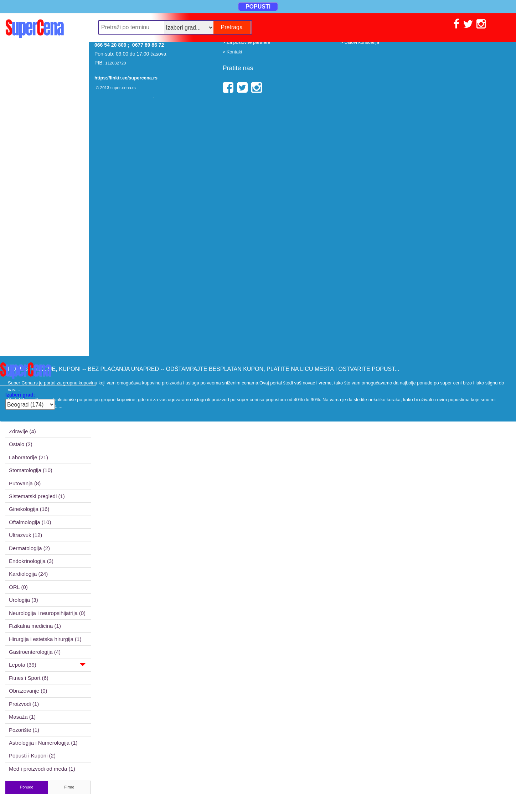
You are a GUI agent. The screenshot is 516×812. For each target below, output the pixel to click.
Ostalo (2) (21, 444)
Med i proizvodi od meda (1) (42, 769)
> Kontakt (233, 52)
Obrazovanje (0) (28, 691)
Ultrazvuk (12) (25, 535)
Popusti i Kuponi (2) (32, 756)
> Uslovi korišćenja (360, 42)
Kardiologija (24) (28, 574)
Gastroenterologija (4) (35, 652)
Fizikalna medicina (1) (35, 626)
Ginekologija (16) (29, 509)
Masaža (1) (22, 717)
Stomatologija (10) (31, 470)
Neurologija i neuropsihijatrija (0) (47, 613)
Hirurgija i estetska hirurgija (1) (45, 639)
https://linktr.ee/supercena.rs (126, 78)
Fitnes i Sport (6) (29, 678)
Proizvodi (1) (24, 704)
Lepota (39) (47, 664)
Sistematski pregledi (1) (37, 496)
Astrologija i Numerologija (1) (43, 743)
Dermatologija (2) (29, 548)
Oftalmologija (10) (30, 522)
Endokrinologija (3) (31, 561)
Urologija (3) (24, 600)
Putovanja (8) (25, 483)
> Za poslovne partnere (247, 42)
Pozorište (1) (24, 730)
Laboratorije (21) (29, 457)
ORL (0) (18, 587)
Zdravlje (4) (22, 431)
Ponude (27, 787)
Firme (69, 787)
